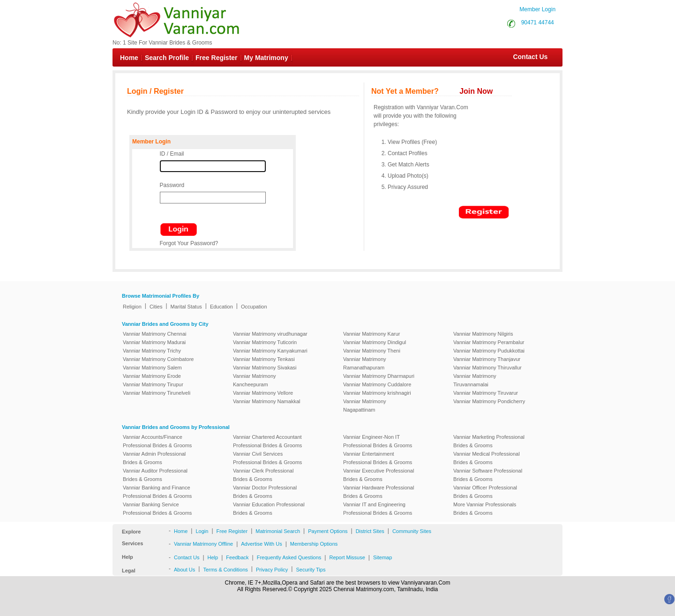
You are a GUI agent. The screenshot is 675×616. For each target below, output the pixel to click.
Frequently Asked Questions (289, 557)
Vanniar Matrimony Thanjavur (487, 359)
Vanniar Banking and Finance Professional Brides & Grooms (157, 492)
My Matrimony (266, 58)
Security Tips (311, 570)
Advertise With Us (261, 544)
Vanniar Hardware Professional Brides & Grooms (379, 492)
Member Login (537, 9)
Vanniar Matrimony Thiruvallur (487, 368)
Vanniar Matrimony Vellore (263, 393)
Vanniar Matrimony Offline (203, 544)
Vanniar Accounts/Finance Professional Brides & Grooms (157, 441)
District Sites (370, 531)
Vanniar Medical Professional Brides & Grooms (487, 458)
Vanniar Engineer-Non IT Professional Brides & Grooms (378, 441)
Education (221, 307)
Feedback (237, 557)
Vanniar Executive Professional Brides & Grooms (379, 475)
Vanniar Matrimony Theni (372, 351)
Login (202, 531)
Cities (156, 307)
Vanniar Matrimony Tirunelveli (157, 393)
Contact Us (526, 57)
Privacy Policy (272, 570)
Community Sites (412, 531)
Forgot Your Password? (189, 243)
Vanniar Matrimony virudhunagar (270, 334)
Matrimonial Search (278, 531)
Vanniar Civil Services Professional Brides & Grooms (267, 458)
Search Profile (167, 58)
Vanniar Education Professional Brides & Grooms (269, 509)
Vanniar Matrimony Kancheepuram (255, 380)
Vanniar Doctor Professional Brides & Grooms (265, 492)
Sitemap (382, 557)
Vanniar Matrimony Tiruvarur (486, 393)
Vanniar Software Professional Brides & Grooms (488, 475)
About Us (184, 570)
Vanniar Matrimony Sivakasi (265, 368)
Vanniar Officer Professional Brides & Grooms (485, 492)
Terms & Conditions (225, 570)
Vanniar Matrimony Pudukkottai (489, 351)
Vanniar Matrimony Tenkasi (264, 359)
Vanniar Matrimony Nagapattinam (365, 406)
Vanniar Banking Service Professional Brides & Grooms (157, 509)
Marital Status (186, 307)
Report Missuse (347, 557)
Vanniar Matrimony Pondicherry (489, 401)
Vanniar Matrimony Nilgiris (483, 334)
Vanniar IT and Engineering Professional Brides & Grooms (378, 509)
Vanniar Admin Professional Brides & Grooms (154, 458)
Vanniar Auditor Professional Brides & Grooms (155, 475)
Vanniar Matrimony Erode (152, 376)
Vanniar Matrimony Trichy (152, 351)
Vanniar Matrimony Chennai (155, 334)
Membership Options (314, 544)
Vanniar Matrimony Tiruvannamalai (475, 380)
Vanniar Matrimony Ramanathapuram (365, 363)
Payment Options (328, 531)
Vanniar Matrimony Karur (371, 334)
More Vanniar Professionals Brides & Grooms (485, 509)
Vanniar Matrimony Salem (152, 368)
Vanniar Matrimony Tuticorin (265, 342)
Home (129, 58)
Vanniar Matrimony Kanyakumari (270, 351)
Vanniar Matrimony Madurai (154, 342)
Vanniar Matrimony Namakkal (266, 401)
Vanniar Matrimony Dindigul (375, 342)
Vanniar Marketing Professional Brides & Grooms (489, 441)
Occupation (254, 307)
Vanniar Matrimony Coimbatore (158, 359)
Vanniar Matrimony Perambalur (489, 342)
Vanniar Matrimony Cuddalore (377, 384)
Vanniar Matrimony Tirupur (153, 384)
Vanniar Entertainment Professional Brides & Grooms (378, 458)
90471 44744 (538, 23)
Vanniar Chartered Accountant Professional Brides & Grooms (267, 441)
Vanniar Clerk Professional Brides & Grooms (263, 475)
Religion (132, 307)
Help (213, 557)
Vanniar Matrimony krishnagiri (377, 393)
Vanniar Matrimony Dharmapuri (379, 376)
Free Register (216, 58)
